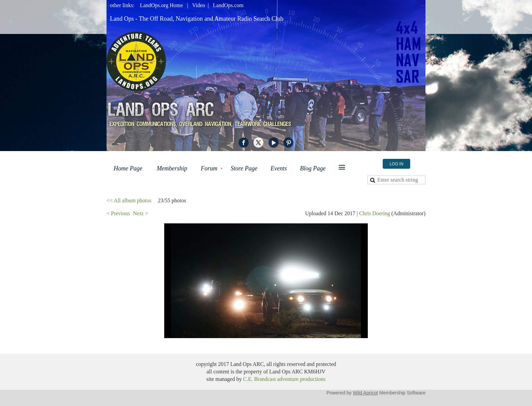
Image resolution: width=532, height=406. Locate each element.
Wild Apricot (365, 393)
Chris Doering (374, 213)
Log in (396, 164)
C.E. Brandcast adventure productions (284, 379)
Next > (140, 213)
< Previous (118, 213)
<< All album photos (129, 200)
